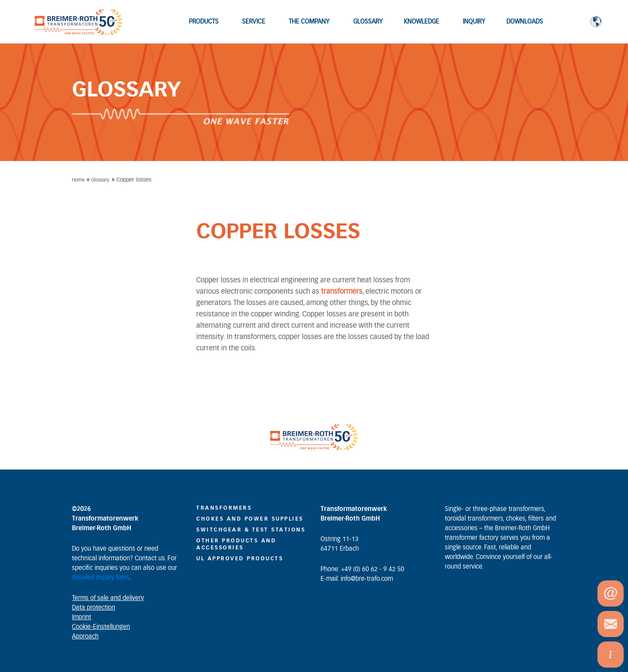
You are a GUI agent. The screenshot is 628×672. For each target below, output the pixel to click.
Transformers (224, 508)
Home (78, 180)
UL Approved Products (240, 559)
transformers (342, 291)
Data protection (94, 608)
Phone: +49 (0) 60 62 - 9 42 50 (362, 569)
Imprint (82, 617)
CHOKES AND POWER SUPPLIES (250, 519)
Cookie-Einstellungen (101, 627)
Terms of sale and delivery (108, 598)
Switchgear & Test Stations (251, 530)
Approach (85, 637)
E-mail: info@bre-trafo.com (357, 579)
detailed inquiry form (100, 578)
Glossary (100, 180)
